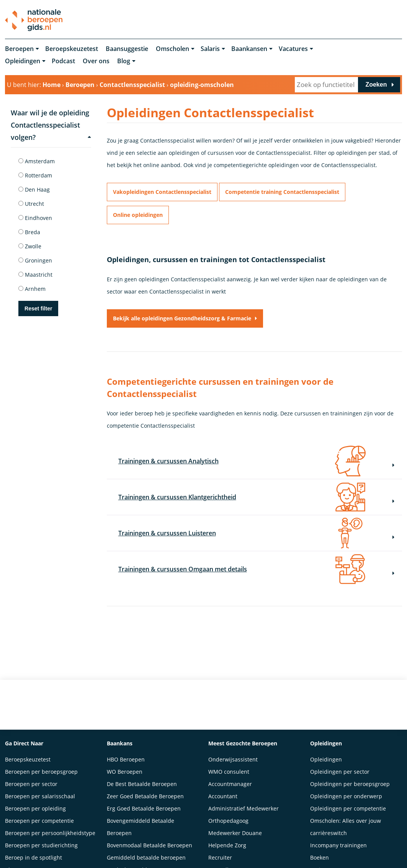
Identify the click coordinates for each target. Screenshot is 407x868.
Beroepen (19, 49)
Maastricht (35, 275)
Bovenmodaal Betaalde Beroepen (150, 844)
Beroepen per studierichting (41, 844)
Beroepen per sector (31, 782)
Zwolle (30, 246)
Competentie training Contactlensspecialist (282, 192)
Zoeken (376, 85)
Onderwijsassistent (233, 758)
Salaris (210, 49)
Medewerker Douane (235, 831)
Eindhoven (35, 218)
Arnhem (32, 289)
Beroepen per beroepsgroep (41, 770)
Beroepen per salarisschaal (40, 795)
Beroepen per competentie (39, 819)
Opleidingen (23, 61)
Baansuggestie (127, 49)
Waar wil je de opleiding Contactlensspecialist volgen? (51, 125)
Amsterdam (37, 161)
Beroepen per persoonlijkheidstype (50, 831)
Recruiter (220, 856)
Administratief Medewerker (244, 807)
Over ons (96, 61)
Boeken (320, 856)
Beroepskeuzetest (72, 49)
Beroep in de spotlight (34, 856)
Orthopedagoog (228, 819)
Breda (29, 232)
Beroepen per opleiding (35, 807)
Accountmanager (230, 782)
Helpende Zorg (227, 844)
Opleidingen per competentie (348, 807)
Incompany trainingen (338, 844)
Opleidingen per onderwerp (346, 795)
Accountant (223, 795)
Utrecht (31, 204)
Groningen (35, 260)
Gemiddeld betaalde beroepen (146, 856)
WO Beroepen (125, 770)
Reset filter (38, 308)
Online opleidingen (138, 215)
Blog (124, 61)
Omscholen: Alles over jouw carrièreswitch (346, 825)
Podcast (63, 61)
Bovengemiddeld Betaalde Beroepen (141, 825)
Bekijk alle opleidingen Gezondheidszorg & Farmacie (182, 318)
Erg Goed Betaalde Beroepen (144, 807)
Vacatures (293, 49)
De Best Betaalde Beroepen (142, 782)
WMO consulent (229, 770)
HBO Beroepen (126, 758)
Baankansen (249, 49)
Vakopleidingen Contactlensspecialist (162, 192)
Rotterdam (35, 175)
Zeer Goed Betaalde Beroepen (145, 795)
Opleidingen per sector (340, 770)
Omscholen (172, 49)
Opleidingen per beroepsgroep (350, 782)
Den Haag (34, 190)
